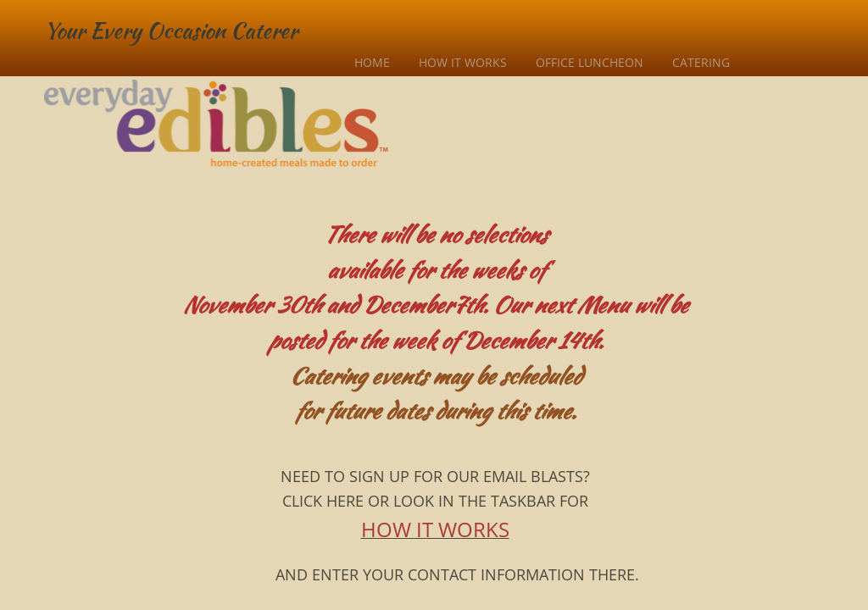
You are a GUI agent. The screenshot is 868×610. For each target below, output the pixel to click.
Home (372, 62)
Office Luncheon (590, 62)
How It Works (463, 62)
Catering (701, 62)
